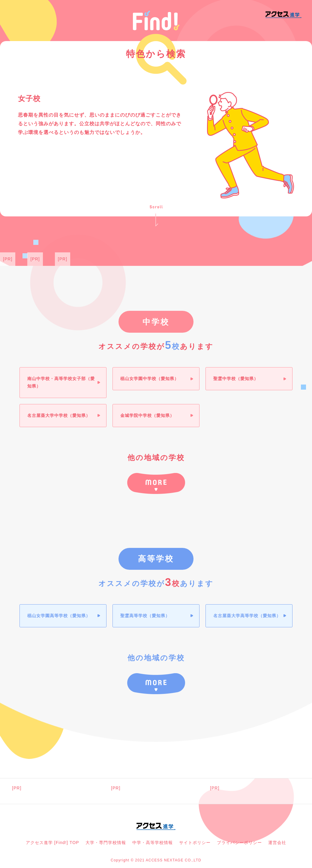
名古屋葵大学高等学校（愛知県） (247, 616)
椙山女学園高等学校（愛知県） (59, 616)
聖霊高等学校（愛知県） (145, 616)
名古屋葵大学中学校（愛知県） (59, 415)
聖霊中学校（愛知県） (236, 379)
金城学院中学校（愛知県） (147, 415)
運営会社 (277, 843)
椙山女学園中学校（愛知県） (150, 379)
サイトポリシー (195, 843)
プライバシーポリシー (239, 843)
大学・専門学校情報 (106, 843)
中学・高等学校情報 (153, 843)
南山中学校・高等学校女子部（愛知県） (61, 382)
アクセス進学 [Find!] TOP (52, 843)
